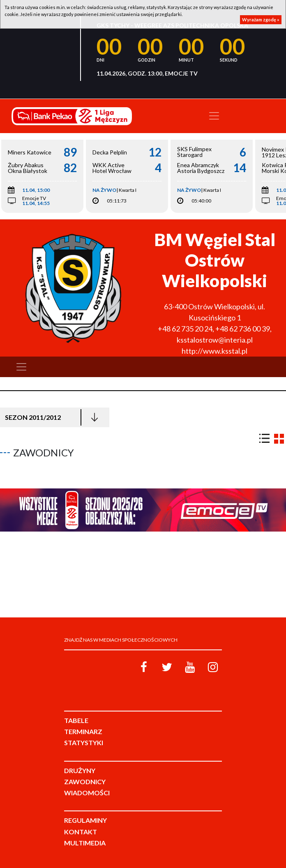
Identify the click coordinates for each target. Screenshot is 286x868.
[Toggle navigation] (214, 116)
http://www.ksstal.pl (214, 351)
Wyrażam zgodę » (261, 20)
